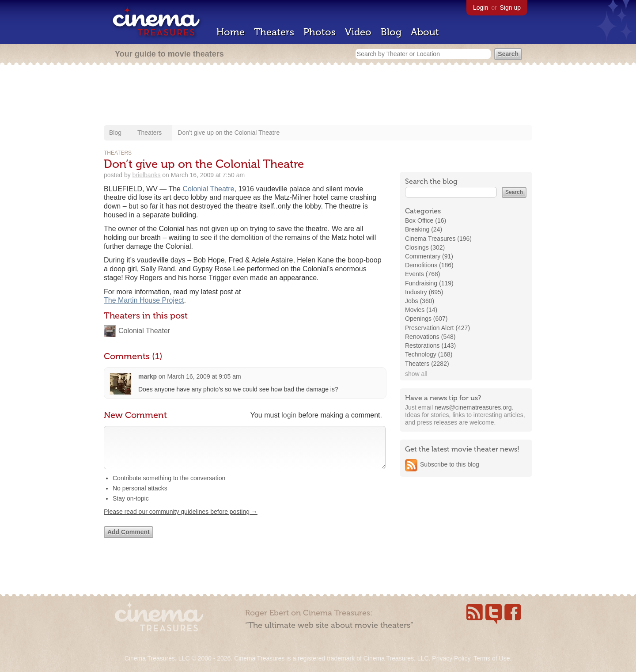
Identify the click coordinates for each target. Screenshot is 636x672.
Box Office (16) (426, 220)
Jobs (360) (420, 301)
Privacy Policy (451, 658)
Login (481, 8)
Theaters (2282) (427, 364)
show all (416, 374)
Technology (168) (429, 354)
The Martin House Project (144, 300)
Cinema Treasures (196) (438, 239)
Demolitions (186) (429, 265)
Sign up (510, 8)
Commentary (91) (429, 256)
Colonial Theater (144, 331)
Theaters (274, 32)
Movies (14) (421, 310)
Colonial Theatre (208, 189)
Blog (391, 32)
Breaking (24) (424, 229)
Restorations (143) (430, 345)
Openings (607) (426, 319)
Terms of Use (492, 658)
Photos (320, 32)
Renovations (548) (430, 337)
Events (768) (422, 274)
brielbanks (147, 175)
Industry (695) (424, 292)
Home (231, 32)
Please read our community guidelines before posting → (181, 520)
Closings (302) (425, 247)
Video (358, 32)
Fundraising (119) (429, 283)
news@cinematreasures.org (473, 407)
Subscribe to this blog (450, 464)
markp (148, 376)
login (289, 415)
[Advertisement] (318, 96)
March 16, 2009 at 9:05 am (204, 376)
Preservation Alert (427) (437, 328)
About (425, 32)
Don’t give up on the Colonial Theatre (229, 133)
